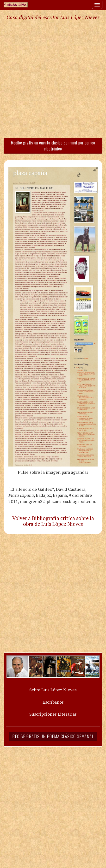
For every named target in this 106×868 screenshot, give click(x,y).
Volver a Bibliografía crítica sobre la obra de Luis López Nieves (53, 521)
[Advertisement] (53, 79)
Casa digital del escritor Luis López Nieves (53, 17)
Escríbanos (53, 702)
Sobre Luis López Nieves (53, 690)
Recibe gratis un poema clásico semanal (53, 736)
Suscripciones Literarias (53, 714)
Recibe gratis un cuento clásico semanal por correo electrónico (53, 146)
